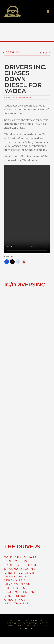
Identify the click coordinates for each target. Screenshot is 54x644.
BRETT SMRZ (15, 596)
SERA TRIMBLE (17, 604)
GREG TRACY (15, 600)
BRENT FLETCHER (19, 573)
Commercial (25, 97)
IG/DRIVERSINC (25, 285)
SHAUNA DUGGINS (20, 569)
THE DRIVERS (22, 546)
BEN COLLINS (16, 561)
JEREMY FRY (15, 580)
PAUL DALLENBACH (21, 565)
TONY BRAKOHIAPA (21, 557)
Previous (13, 52)
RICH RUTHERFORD (21, 592)
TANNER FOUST (17, 577)
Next (44, 53)
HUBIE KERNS (16, 588)
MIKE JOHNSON (17, 584)
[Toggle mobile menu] (48, 11)
